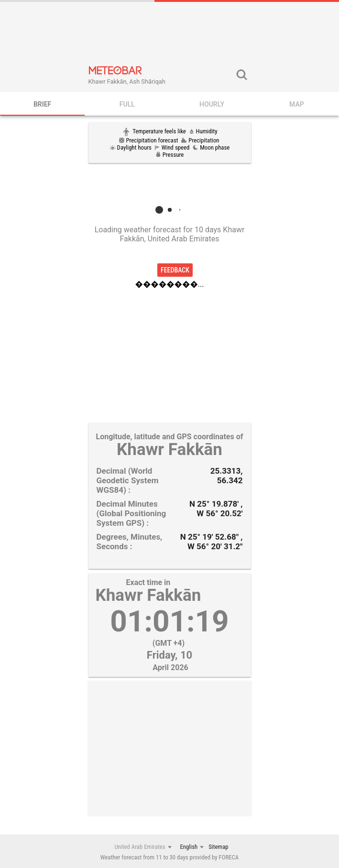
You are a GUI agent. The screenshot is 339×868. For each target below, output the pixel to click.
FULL (127, 104)
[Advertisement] (170, 33)
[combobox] (142, 847)
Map (297, 104)
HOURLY (212, 104)
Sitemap (218, 847)
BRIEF (42, 104)
